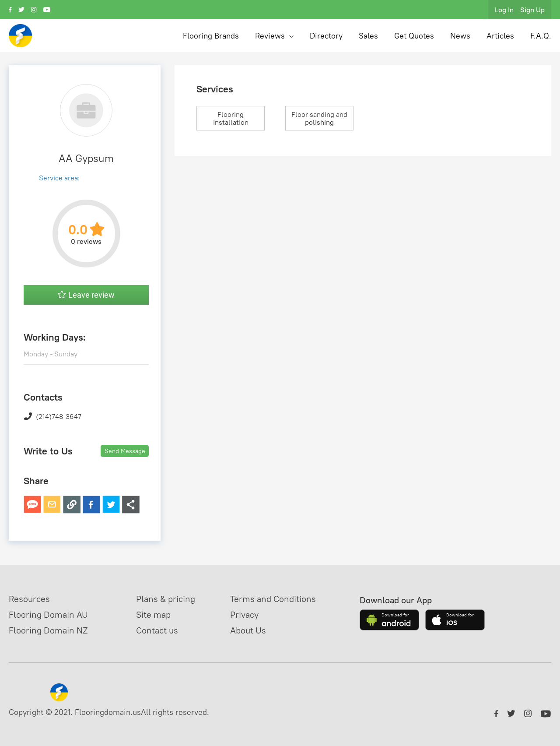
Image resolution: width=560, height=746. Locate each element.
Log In (504, 10)
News (460, 36)
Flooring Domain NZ (48, 630)
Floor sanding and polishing (319, 118)
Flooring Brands (211, 36)
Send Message (125, 451)
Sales (368, 36)
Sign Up (532, 10)
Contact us (157, 630)
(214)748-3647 (52, 416)
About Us (248, 630)
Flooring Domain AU (48, 614)
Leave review (86, 295)
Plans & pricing (166, 599)
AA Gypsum (86, 158)
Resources (29, 599)
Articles (500, 36)
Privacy (244, 614)
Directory (326, 36)
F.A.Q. (541, 36)
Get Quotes (414, 36)
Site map (153, 614)
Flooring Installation (231, 118)
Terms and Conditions (273, 599)
